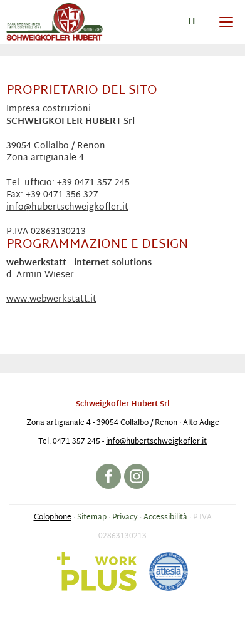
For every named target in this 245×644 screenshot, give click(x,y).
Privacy (125, 518)
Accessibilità (165, 518)
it (192, 22)
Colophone (53, 518)
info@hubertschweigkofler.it (67, 207)
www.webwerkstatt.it (51, 299)
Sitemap (92, 518)
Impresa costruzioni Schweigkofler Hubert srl (55, 22)
